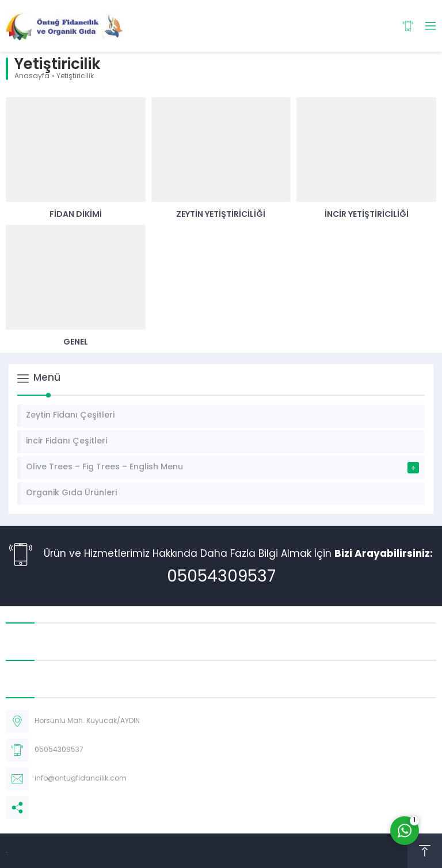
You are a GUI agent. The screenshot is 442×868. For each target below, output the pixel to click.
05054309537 (221, 578)
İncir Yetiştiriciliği (367, 215)
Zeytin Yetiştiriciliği (221, 215)
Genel (76, 343)
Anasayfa (32, 77)
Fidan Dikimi (76, 215)
